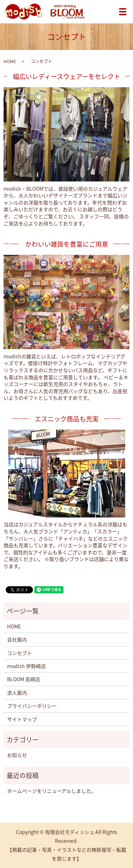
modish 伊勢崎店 (26, 666)
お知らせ (17, 755)
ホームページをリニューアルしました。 (52, 791)
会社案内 (17, 639)
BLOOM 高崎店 (24, 679)
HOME (10, 61)
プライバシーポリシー (32, 706)
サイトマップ (22, 719)
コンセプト (20, 653)
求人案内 (17, 693)
